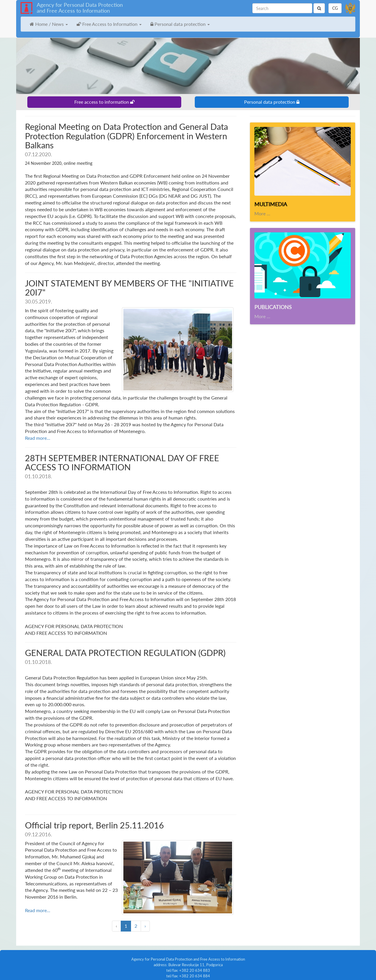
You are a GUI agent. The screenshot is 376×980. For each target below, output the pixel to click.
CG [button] (335, 8)
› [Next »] (145, 915)
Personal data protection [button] (180, 24)
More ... (262, 213)
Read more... (38, 431)
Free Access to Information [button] (109, 24)
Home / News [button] (49, 24)
